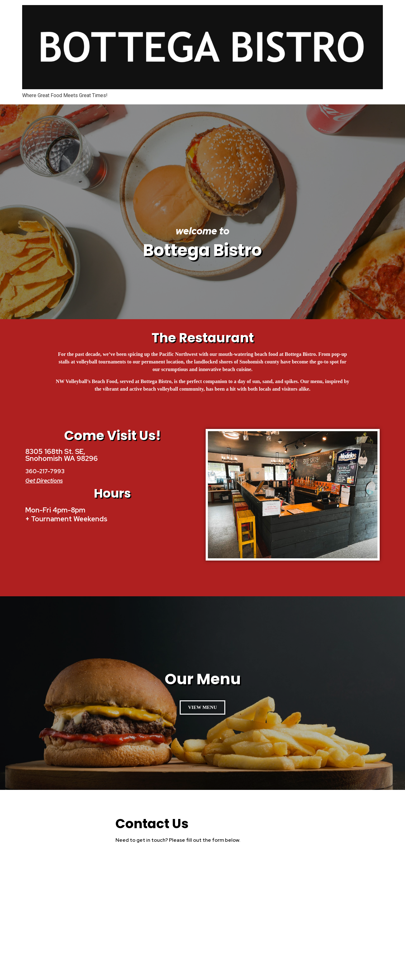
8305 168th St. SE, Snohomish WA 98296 (62, 455)
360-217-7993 (45, 471)
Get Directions (44, 481)
